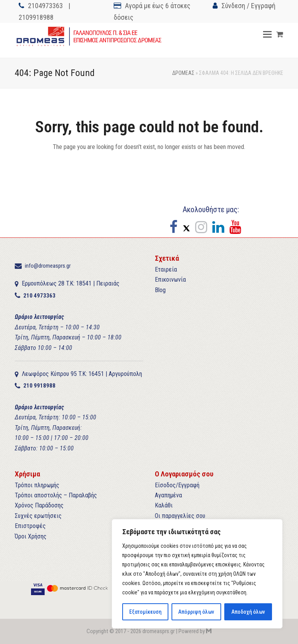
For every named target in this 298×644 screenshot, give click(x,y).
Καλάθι (164, 505)
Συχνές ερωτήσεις (38, 516)
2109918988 (36, 17)
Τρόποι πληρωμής (37, 485)
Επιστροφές (30, 526)
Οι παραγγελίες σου (180, 516)
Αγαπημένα (168, 495)
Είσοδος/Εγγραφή (177, 485)
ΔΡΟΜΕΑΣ (183, 73)
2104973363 (45, 6)
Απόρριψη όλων (196, 612)
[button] (267, 35)
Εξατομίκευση (145, 612)
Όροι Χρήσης (31, 536)
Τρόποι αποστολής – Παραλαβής (56, 495)
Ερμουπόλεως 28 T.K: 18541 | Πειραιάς (71, 283)
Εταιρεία (166, 269)
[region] (197, 574)
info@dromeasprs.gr (48, 266)
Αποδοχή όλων (248, 612)
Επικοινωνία (170, 280)
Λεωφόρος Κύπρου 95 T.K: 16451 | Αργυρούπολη (82, 374)
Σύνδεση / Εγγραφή (249, 6)
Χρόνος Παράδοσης (39, 505)
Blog (160, 290)
